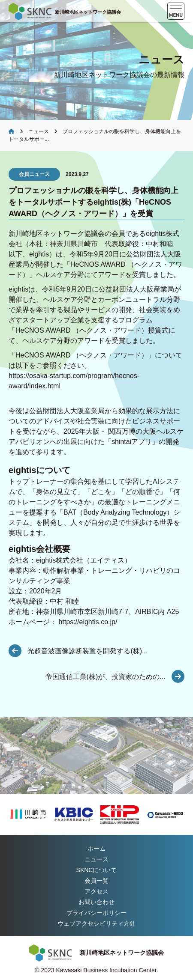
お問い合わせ (96, 902)
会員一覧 (96, 881)
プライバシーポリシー (96, 913)
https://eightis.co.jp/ (88, 622)
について (97, 870)
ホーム (96, 849)
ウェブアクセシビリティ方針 (96, 923)
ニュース (39, 131)
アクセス (96, 891)
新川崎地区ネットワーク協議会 (88, 12)
